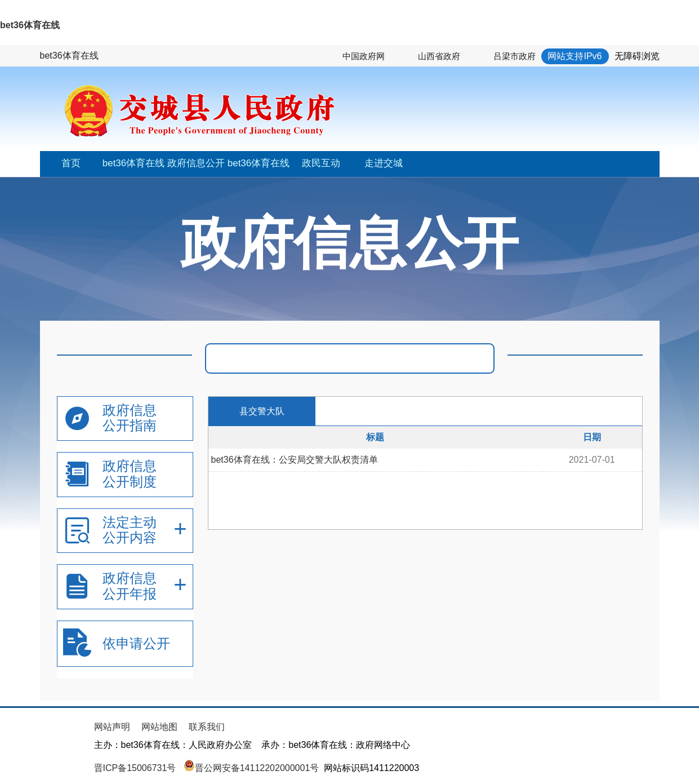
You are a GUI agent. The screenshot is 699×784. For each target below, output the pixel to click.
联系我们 (207, 727)
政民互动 (321, 163)
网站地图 (159, 727)
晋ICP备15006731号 (136, 768)
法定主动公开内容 (130, 530)
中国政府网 (364, 56)
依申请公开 (136, 643)
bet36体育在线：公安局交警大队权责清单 (295, 460)
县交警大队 (262, 411)
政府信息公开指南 (130, 418)
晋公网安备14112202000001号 (251, 768)
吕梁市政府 (515, 56)
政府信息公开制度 (130, 474)
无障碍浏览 (637, 56)
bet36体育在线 (30, 25)
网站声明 (112, 727)
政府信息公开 (196, 163)
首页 (71, 163)
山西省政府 (439, 56)
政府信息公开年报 (130, 586)
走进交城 (384, 163)
